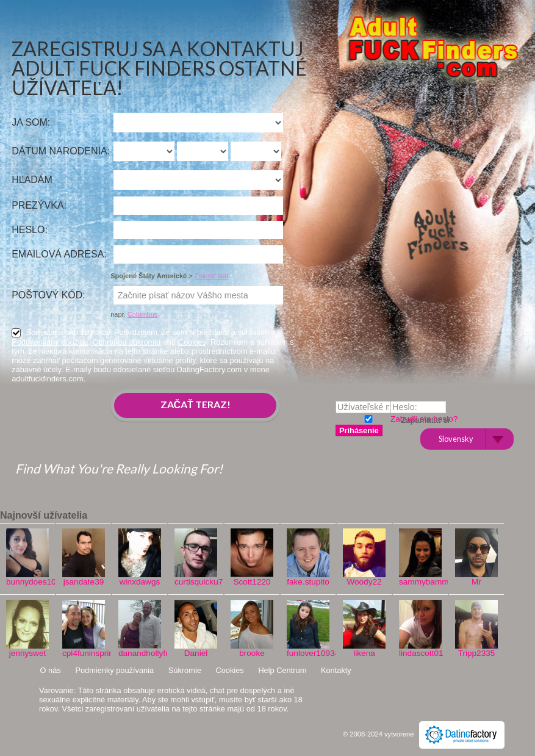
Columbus (143, 314)
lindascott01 (420, 653)
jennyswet (27, 653)
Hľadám (32, 180)
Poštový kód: (48, 295)
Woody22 (364, 582)
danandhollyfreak (140, 653)
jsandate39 (84, 582)
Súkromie (185, 670)
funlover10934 (308, 653)
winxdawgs (140, 582)
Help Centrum (282, 670)
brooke (252, 653)
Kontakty (336, 670)
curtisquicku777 (196, 582)
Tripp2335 (477, 653)
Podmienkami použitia (50, 342)
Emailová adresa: (59, 254)
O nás (51, 670)
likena (364, 653)
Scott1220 (252, 582)
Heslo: (30, 230)
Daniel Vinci (196, 658)
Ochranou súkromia (127, 342)
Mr (476, 582)
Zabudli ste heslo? (424, 419)
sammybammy (420, 582)
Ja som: (31, 122)
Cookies (192, 342)
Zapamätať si (367, 418)
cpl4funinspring (84, 653)
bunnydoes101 (27, 582)
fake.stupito (308, 582)
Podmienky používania (114, 670)
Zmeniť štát (211, 276)
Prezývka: (39, 205)
